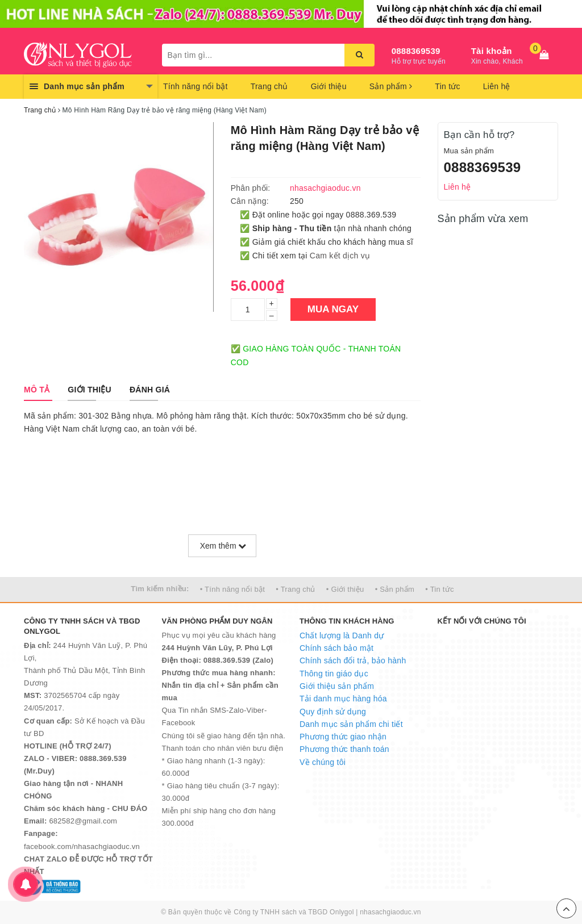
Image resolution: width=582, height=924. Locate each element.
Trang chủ (269, 86)
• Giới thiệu (345, 589)
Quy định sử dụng (333, 712)
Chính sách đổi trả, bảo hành (353, 660)
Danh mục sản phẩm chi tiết (351, 724)
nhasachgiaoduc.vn (390, 912)
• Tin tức (439, 589)
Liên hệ (497, 86)
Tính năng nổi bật (196, 86)
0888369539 (416, 51)
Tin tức (447, 86)
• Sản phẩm (395, 589)
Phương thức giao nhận (343, 737)
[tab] (37, 390)
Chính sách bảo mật (336, 648)
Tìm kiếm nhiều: (160, 589)
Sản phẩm (391, 86)
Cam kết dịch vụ (340, 256)
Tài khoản (492, 51)
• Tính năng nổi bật (232, 589)
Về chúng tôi (323, 762)
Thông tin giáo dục (334, 674)
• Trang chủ (296, 589)
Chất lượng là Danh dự (342, 635)
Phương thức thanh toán (344, 749)
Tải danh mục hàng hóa (343, 699)
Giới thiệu (329, 86)
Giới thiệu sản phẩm (337, 686)
